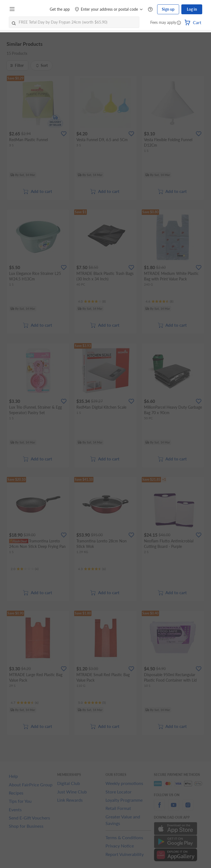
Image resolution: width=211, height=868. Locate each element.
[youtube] (174, 808)
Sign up (168, 9)
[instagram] (188, 808)
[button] (179, 23)
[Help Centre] (150, 9)
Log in (192, 9)
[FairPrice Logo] (33, 9)
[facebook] (159, 808)
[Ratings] (92, 301)
